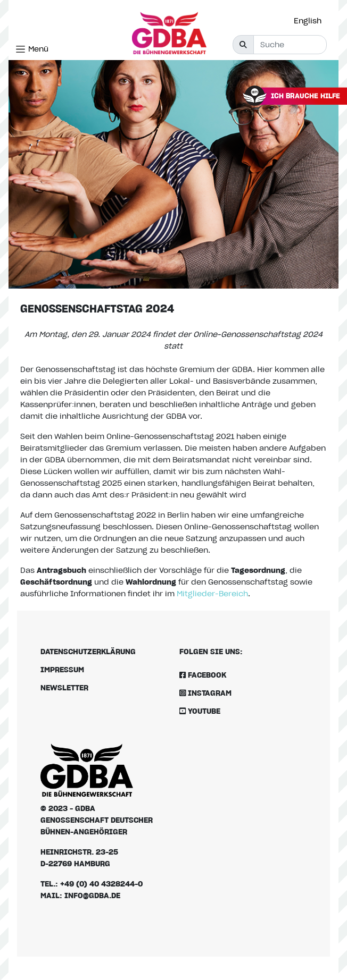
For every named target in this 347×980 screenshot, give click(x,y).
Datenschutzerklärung (88, 651)
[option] (310, 21)
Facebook (203, 675)
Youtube (200, 711)
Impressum (62, 669)
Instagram (205, 693)
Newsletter (64, 687)
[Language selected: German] (310, 20)
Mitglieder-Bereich (212, 593)
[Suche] (290, 45)
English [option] (308, 20)
